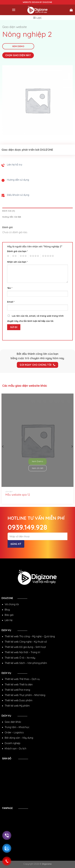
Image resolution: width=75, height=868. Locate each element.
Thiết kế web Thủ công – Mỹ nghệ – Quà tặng (30, 636)
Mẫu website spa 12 (18, 495)
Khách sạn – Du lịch (15, 748)
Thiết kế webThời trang (17, 690)
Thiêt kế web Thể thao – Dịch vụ (22, 679)
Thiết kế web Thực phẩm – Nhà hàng (25, 695)
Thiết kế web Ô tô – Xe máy (20, 658)
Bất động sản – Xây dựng (19, 738)
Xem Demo (18, 46)
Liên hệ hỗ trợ (15, 165)
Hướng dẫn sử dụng (18, 180)
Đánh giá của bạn (17, 251)
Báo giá (9, 615)
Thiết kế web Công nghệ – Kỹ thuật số (26, 642)
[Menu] (14, 10)
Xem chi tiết (38, 468)
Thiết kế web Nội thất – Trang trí (22, 652)
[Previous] (3, 446)
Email (11, 302)
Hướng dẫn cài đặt (12, 217)
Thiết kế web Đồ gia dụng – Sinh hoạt (25, 647)
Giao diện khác (13, 722)
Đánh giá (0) (9, 211)
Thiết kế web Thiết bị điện (19, 684)
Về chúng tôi (12, 604)
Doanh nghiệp (13, 743)
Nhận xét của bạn (17, 262)
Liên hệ (9, 620)
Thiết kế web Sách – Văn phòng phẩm (26, 663)
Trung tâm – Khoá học (17, 727)
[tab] (37, 211)
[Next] (72, 446)
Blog (7, 610)
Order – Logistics (14, 732)
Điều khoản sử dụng (18, 195)
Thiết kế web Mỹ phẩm (17, 706)
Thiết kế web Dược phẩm (19, 700)
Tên (10, 288)
